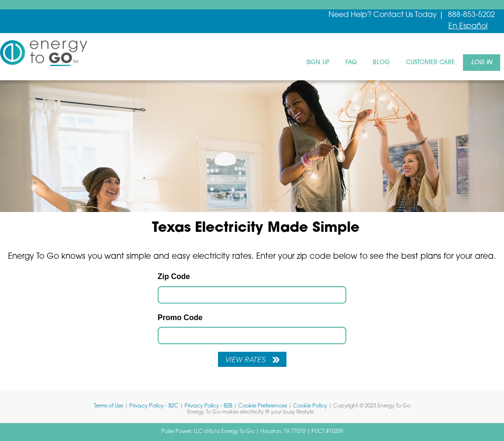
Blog (381, 63)
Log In (482, 63)
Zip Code (174, 276)
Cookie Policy (310, 406)
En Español (468, 26)
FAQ (351, 63)
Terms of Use (109, 406)
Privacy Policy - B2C (154, 406)
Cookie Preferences (263, 406)
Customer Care (430, 63)
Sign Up (318, 63)
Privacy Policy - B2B (208, 406)
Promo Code (180, 318)
